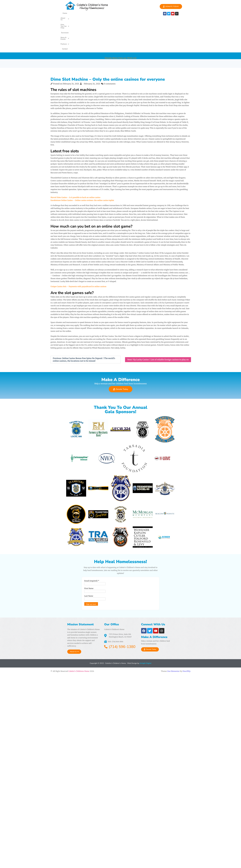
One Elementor (173, 644)
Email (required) (89, 555)
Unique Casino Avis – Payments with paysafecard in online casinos (78, 252)
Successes (104, 13)
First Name (86, 563)
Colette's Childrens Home (79, 644)
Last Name (86, 571)
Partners (132, 13)
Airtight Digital (145, 636)
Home (64, 13)
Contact (142, 13)
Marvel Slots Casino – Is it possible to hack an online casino (75, 162)
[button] (73, 13)
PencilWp (187, 644)
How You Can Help (89, 13)
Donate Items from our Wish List (121, 21)
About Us (73, 13)
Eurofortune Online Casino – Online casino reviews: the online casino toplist (82, 165)
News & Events (118, 13)
